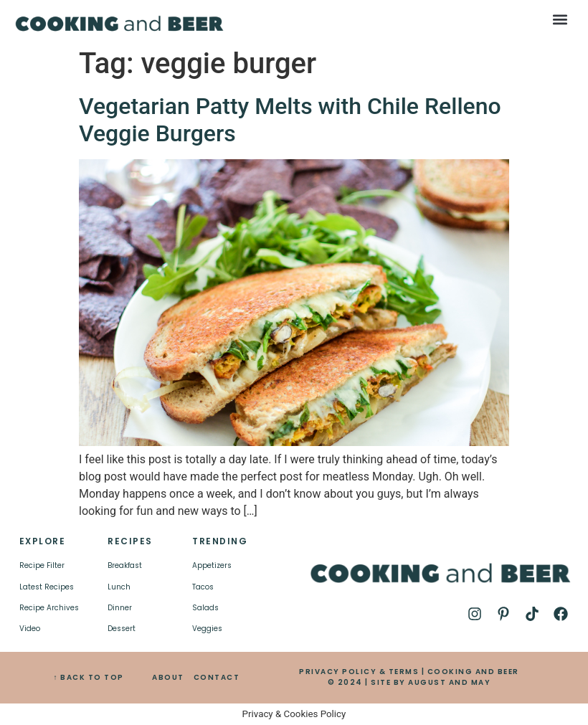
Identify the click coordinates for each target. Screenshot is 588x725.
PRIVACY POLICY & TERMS (359, 672)
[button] (560, 19)
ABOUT (168, 677)
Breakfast (125, 565)
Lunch (119, 587)
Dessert (122, 629)
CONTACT (217, 677)
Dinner (120, 608)
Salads (205, 608)
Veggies (207, 629)
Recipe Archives (49, 608)
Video (30, 629)
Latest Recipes (47, 587)
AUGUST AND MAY (449, 682)
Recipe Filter (42, 565)
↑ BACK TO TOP (89, 677)
